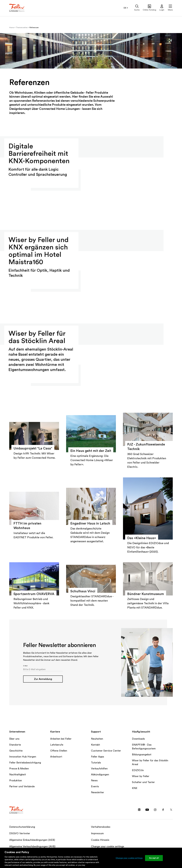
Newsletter (98, 792)
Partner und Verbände (22, 786)
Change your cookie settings (108, 846)
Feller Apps (98, 757)
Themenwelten (22, 28)
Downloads (138, 739)
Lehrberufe (57, 745)
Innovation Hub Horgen (23, 757)
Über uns (14, 739)
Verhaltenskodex (101, 827)
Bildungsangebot (142, 754)
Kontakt (95, 745)
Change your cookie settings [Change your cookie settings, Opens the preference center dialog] (129, 858)
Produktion (16, 780)
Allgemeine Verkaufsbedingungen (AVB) (32, 846)
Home (12, 28)
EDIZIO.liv (138, 770)
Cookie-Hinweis (100, 840)
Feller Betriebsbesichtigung (25, 763)
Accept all (154, 858)
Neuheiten (97, 739)
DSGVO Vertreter (20, 833)
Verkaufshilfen (99, 769)
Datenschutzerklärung (22, 827)
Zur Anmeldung (43, 679)
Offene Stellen (59, 751)
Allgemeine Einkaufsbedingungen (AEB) (32, 840)
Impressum (97, 833)
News (94, 780)
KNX (135, 788)
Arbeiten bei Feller (61, 739)
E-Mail (25, 666)
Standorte (15, 745)
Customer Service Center (106, 751)
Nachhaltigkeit (18, 775)
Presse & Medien (19, 769)
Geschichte (16, 751)
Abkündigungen (100, 775)
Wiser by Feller (141, 776)
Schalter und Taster (143, 782)
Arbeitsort (56, 757)
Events (95, 786)
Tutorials (96, 763)
